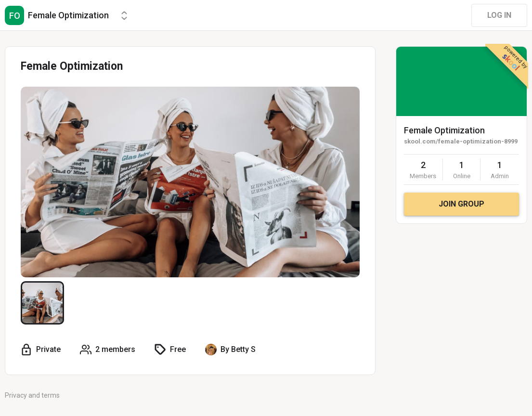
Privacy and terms (32, 395)
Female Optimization (444, 130)
